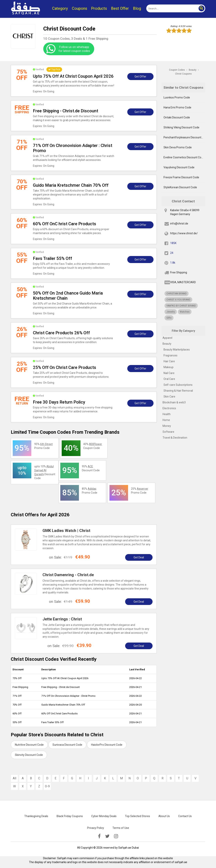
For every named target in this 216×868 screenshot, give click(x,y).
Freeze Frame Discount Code (181, 177)
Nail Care (169, 373)
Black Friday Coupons (70, 816)
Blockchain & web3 (174, 402)
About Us (164, 816)
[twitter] (107, 836)
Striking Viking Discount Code (181, 127)
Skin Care (169, 397)
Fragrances (170, 355)
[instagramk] (116, 836)
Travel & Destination (175, 438)
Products (99, 8)
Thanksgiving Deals (36, 816)
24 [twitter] (172, 253)
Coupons (80, 8)
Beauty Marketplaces (177, 350)
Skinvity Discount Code (29, 755)
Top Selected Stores (137, 816)
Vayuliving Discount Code (179, 167)
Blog (137, 8)
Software (168, 432)
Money (167, 426)
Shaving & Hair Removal (178, 391)
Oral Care (169, 379)
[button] (201, 8)
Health (167, 414)
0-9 (47, 786)
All (14, 778)
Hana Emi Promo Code (177, 107)
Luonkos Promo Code (177, 97)
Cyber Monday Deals (104, 816)
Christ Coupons (183, 74)
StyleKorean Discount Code (180, 187)
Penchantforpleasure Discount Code (184, 137)
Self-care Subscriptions (178, 385)
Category (60, 8)
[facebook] (99, 836)
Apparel (167, 338)
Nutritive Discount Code (29, 745)
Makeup (169, 367)
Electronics (169, 408)
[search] (171, 8)
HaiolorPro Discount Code (107, 745)
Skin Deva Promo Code (178, 147)
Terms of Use (121, 828)
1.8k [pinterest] (173, 263)
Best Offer (120, 8)
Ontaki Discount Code (177, 117)
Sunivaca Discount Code (67, 745)
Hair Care (169, 361)
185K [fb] (173, 243)
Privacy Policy (96, 828)
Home (166, 420)
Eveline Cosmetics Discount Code (184, 157)
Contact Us (185, 816)
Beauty (167, 344)
